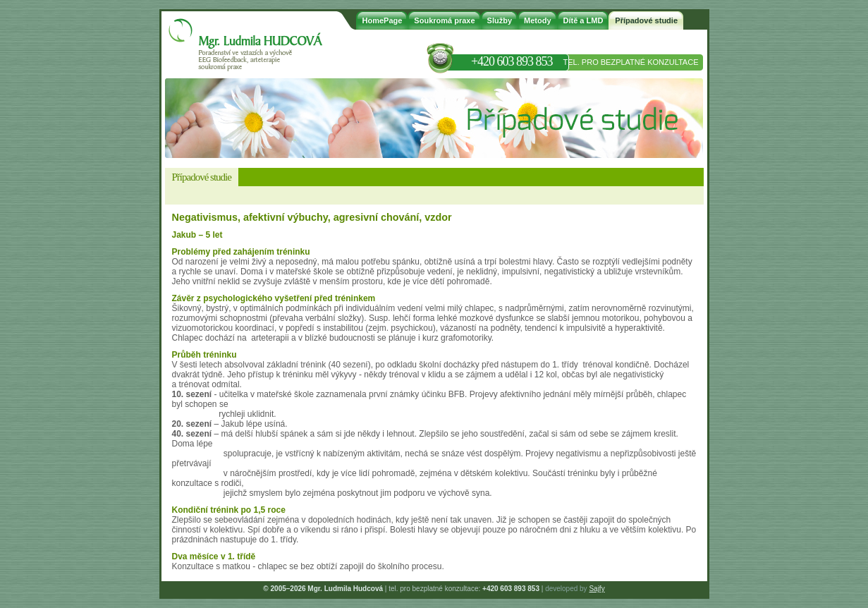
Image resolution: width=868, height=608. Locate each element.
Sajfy (597, 589)
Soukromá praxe (444, 20)
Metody (538, 20)
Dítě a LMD (583, 20)
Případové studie (646, 20)
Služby (500, 20)
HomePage (383, 20)
